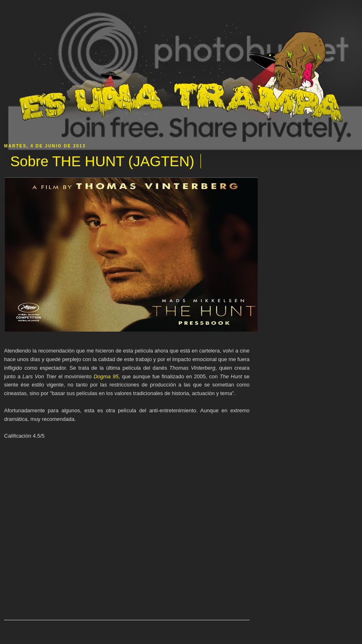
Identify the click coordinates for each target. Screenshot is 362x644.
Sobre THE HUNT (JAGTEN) (102, 161)
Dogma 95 (106, 376)
